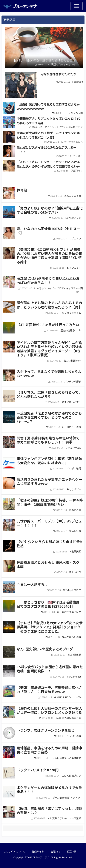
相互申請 (72, 851)
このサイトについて (14, 851)
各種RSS (55, 851)
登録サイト (38, 851)
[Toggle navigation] (77, 6)
